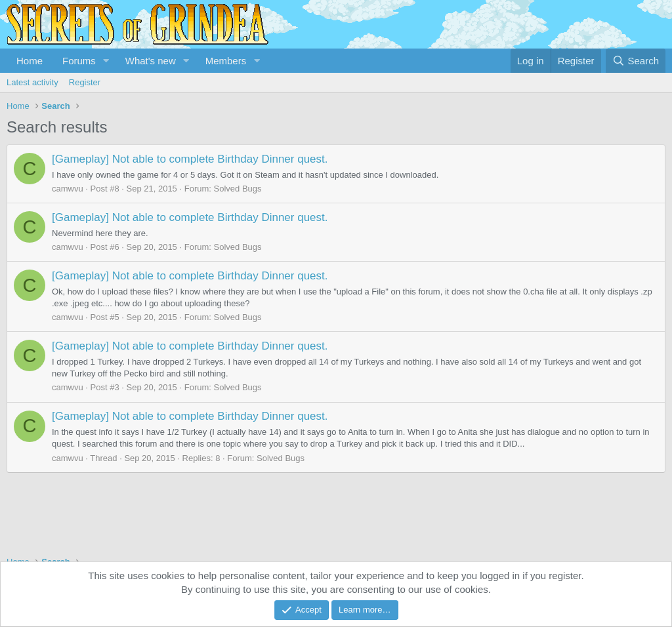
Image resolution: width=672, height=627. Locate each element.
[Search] (636, 61)
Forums (79, 61)
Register (85, 82)
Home (30, 61)
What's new (151, 61)
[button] (106, 61)
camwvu (68, 189)
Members (226, 61)
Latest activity (32, 82)
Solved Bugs (238, 189)
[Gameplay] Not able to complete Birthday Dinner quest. (190, 159)
